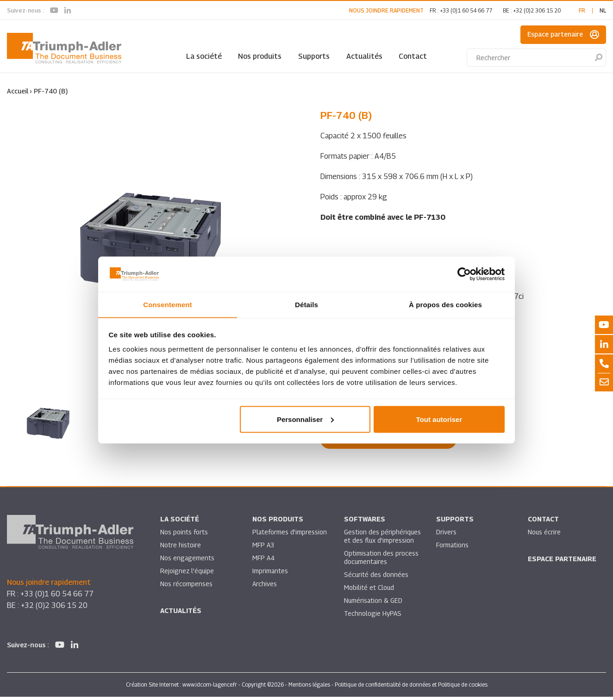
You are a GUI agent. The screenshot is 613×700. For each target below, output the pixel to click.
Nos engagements (188, 561)
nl (603, 10)
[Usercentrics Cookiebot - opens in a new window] (464, 274)
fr (582, 10)
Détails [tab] (306, 304)
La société (204, 56)
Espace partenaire (563, 35)
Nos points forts (184, 535)
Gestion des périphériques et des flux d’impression (383, 539)
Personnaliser (305, 419)
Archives (265, 587)
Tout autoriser (439, 419)
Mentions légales (309, 688)
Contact (413, 56)
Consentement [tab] (167, 304)
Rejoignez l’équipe (188, 574)
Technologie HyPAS (373, 616)
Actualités (364, 56)
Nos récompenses (186, 587)
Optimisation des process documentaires (382, 561)
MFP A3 (263, 548)
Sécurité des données (376, 578)
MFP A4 (263, 561)
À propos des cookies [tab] (445, 304)
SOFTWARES (365, 522)
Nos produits (260, 56)
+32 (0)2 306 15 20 (537, 10)
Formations (453, 548)
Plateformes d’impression (290, 535)
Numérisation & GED (374, 604)
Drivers (446, 535)
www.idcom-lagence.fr (210, 688)
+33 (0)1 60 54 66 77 (466, 10)
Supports (314, 56)
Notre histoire (181, 548)
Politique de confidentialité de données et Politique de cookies (411, 688)
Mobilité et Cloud (369, 591)
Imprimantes (270, 574)
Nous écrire (544, 535)
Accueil (18, 91)
